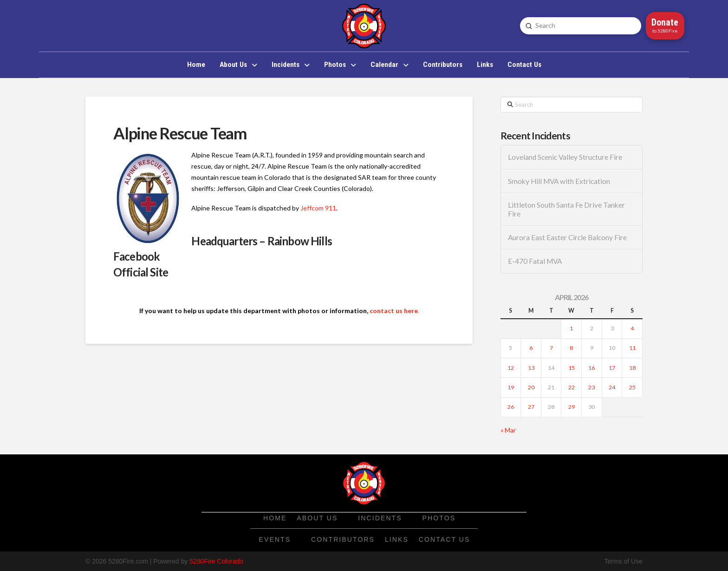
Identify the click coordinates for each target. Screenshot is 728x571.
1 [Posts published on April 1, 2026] (571, 328)
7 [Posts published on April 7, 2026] (551, 348)
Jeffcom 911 (318, 208)
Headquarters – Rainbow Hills (261, 241)
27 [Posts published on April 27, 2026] (531, 407)
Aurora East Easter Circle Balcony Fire (567, 237)
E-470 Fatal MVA (535, 261)
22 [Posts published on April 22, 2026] (572, 387)
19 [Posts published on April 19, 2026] (511, 387)
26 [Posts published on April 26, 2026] (511, 407)
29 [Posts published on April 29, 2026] (572, 407)
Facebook (136, 256)
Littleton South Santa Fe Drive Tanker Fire (566, 209)
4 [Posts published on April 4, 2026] (632, 328)
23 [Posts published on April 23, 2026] (591, 387)
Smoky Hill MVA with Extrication (559, 181)
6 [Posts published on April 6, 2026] (531, 348)
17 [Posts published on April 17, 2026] (612, 368)
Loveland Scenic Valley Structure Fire (565, 157)
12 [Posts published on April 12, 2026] (511, 368)
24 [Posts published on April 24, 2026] (612, 387)
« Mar (508, 430)
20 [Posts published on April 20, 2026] (531, 387)
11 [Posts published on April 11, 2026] (632, 348)
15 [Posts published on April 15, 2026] (572, 368)
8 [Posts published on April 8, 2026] (571, 348)
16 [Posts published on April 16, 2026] (591, 368)
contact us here (394, 311)
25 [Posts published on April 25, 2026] (632, 387)
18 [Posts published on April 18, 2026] (632, 368)
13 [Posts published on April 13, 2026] (531, 368)
